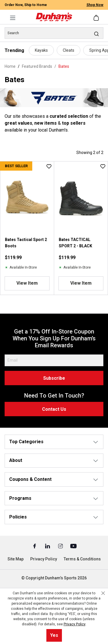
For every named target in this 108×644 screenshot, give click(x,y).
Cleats (69, 50)
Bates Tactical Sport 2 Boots (26, 243)
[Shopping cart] (97, 18)
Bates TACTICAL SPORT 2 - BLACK (75, 243)
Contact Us (54, 409)
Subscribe (54, 378)
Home (10, 66)
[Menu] (13, 18)
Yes (54, 635)
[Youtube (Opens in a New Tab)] (73, 546)
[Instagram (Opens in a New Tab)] (61, 546)
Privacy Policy (44, 559)
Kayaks (41, 50)
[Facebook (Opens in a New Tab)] (35, 546)
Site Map (16, 559)
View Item (27, 283)
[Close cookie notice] (103, 593)
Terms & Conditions (82, 559)
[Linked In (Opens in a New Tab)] (48, 546)
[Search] (54, 33)
